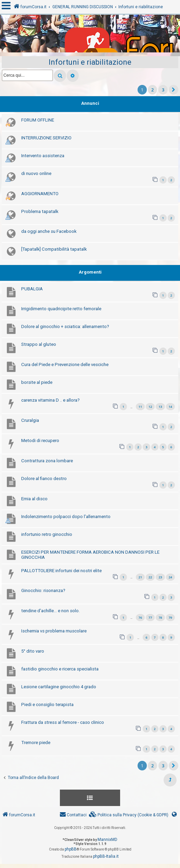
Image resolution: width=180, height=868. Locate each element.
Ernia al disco (34, 499)
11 (140, 407)
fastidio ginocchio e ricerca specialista (60, 669)
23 (160, 577)
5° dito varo (33, 651)
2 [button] (152, 90)
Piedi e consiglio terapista (47, 705)
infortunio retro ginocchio (47, 534)
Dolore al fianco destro (44, 479)
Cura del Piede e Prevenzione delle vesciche (65, 364)
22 (150, 577)
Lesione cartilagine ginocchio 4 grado (59, 687)
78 (160, 618)
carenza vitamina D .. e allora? (50, 400)
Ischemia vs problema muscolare (54, 631)
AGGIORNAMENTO (40, 194)
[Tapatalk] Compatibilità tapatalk (54, 249)
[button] (173, 90)
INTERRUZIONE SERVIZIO (46, 138)
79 (170, 618)
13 (160, 407)
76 (140, 618)
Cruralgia (30, 420)
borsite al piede (37, 382)
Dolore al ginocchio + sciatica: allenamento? (65, 326)
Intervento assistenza (43, 156)
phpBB (71, 849)
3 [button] (163, 90)
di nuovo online (36, 173)
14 (170, 407)
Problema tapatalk (40, 211)
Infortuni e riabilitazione (90, 62)
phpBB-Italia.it (106, 856)
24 (170, 577)
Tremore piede (36, 743)
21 (140, 577)
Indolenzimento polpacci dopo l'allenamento (66, 517)
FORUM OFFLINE (38, 120)
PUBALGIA (32, 289)
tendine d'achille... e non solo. (50, 611)
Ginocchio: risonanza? (43, 590)
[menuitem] (129, 815)
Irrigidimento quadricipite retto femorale (61, 309)
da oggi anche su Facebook (49, 231)
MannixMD (107, 840)
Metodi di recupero (40, 441)
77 (150, 618)
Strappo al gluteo (39, 344)
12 (150, 407)
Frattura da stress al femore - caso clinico (63, 722)
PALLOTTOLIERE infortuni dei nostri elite (61, 571)
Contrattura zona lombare (47, 461)
